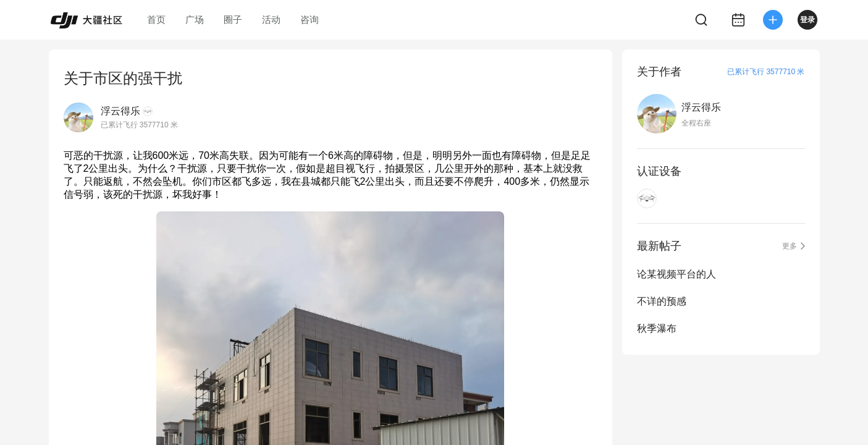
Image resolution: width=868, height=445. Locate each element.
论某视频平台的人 (676, 274)
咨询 (310, 19)
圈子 (233, 19)
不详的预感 (662, 301)
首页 (156, 19)
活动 (271, 19)
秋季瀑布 (657, 328)
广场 (195, 19)
